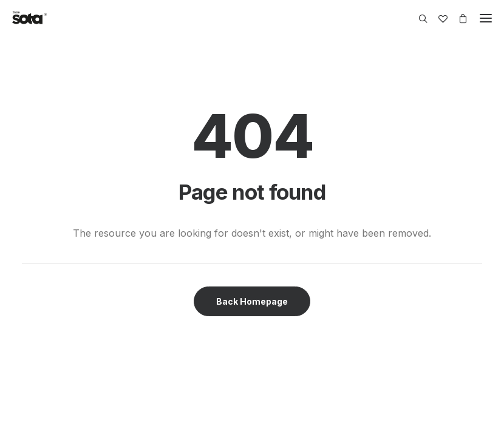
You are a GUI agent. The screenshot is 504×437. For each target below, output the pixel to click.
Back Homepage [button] (252, 301)
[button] (486, 18)
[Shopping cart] (458, 19)
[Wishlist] (438, 19)
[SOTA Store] (29, 18)
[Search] (417, 19)
